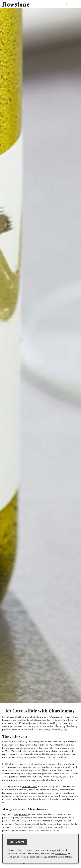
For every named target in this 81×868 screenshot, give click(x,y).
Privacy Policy (61, 853)
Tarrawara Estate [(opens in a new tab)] (29, 786)
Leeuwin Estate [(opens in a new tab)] (51, 751)
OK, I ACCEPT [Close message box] (17, 842)
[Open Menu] (77, 4)
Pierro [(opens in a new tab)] (27, 751)
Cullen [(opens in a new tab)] (20, 751)
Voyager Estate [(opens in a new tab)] (21, 814)
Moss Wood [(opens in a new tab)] (11, 751)
